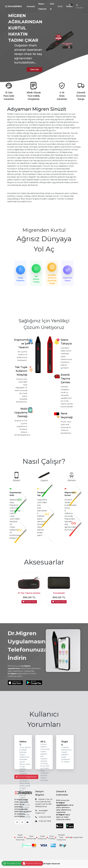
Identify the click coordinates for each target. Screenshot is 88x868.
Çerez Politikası (51, 841)
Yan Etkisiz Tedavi (36, 279)
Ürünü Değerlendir (26, 781)
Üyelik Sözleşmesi (41, 841)
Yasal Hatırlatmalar (30, 841)
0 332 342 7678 (43, 825)
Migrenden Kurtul (44, 230)
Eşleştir (16, 482)
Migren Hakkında (42, 6)
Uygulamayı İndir (15, 495)
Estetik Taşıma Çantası (65, 380)
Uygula (44, 482)
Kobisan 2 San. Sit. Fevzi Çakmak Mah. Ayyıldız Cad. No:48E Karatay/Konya (44, 807)
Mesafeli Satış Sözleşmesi (60, 841)
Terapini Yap (41, 495)
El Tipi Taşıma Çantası (29, 597)
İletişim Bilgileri (40, 797)
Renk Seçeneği (67, 417)
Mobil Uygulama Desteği (21, 414)
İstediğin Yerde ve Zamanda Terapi (52, 279)
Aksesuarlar (44, 563)
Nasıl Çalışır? (44, 463)
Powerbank (59, 597)
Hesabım (80, 8)
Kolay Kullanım (20, 279)
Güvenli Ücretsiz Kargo (81, 96)
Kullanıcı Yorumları (44, 723)
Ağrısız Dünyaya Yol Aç (44, 244)
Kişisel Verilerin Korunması (19, 841)
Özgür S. (65, 747)
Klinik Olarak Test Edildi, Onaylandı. (34, 96)
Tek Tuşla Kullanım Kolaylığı (21, 372)
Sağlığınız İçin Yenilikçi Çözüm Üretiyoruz (44, 325)
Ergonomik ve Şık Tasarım (21, 345)
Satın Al (52, 6)
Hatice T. (23, 747)
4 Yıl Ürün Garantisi (62, 96)
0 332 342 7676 (43, 821)
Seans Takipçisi (66, 343)
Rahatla (71, 482)
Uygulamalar (77, 841)
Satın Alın (32, 69)
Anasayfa (31, 6)
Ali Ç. (43, 745)
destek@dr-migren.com (42, 816)
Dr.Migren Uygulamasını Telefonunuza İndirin (27, 649)
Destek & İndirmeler (62, 797)
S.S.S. (60, 6)
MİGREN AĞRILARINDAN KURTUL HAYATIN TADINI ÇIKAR (25, 28)
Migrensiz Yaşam (68, 279)
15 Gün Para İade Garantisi (9, 96)
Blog (68, 841)
